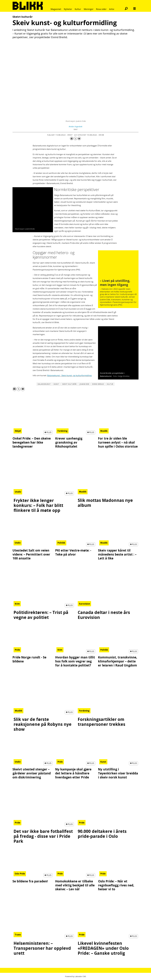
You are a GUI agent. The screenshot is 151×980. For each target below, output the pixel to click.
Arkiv (112, 9)
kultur (110, 384)
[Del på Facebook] (72, 138)
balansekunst (44, 384)
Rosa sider (101, 9)
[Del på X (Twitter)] (75, 138)
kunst (56, 384)
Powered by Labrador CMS (75, 976)
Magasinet (56, 9)
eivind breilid (98, 384)
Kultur (78, 9)
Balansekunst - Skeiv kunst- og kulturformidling (69, 375)
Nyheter (68, 9)
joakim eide (84, 384)
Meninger (89, 9)
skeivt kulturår (69, 384)
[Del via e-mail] (79, 138)
